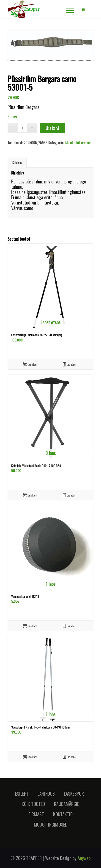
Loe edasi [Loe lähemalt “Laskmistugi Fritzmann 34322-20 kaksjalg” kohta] (30, 364)
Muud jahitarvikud (78, 143)
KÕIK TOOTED (33, 804)
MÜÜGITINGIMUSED (51, 824)
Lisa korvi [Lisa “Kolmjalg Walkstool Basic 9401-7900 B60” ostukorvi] (30, 495)
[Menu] (68, 9)
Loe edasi (70, 364)
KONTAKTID (63, 814)
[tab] (17, 162)
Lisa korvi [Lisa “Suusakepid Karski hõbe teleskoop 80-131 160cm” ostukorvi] (30, 757)
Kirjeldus (17, 162)
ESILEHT (22, 794)
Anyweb (84, 858)
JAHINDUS (46, 794)
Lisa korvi (52, 128)
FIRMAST (36, 814)
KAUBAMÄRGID (67, 804)
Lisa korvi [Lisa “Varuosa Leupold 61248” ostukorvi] (30, 626)
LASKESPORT (75, 794)
